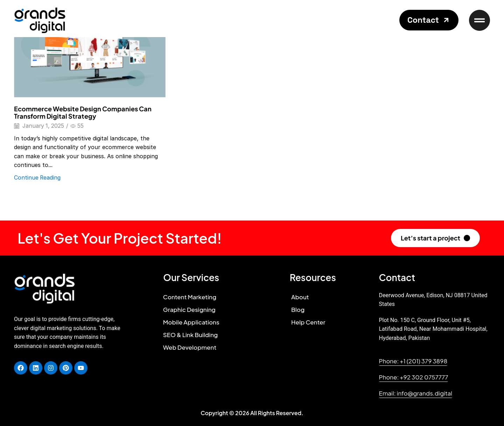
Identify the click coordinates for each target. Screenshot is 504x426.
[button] (429, 20)
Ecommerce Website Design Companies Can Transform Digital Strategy (83, 113)
